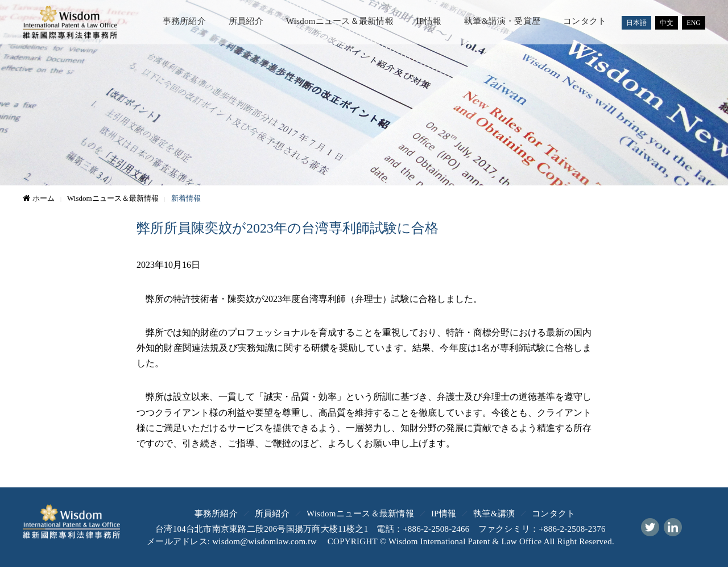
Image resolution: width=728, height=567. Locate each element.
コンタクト (585, 21)
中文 (667, 23)
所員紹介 (246, 21)
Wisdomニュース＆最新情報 (340, 21)
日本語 (636, 23)
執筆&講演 (494, 514)
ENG (694, 23)
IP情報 (429, 21)
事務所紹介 (184, 21)
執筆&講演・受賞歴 (502, 21)
